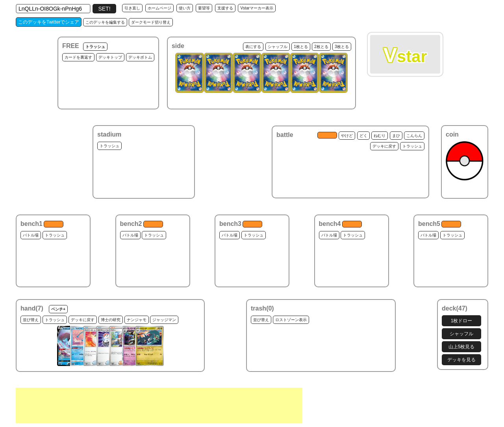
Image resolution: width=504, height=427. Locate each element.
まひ (396, 136)
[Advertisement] (159, 405)
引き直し (132, 8)
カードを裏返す (78, 57)
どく (363, 136)
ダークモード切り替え (151, 22)
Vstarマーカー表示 (257, 8)
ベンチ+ (58, 309)
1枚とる (301, 47)
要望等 (204, 8)
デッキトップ (110, 57)
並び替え (31, 320)
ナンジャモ (137, 320)
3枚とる (342, 47)
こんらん (414, 136)
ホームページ (159, 8)
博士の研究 (111, 320)
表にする (253, 47)
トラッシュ (95, 47)
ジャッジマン (164, 320)
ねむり (380, 136)
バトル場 (31, 235)
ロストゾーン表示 (291, 320)
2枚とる (321, 47)
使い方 (185, 8)
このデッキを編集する (105, 22)
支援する (225, 8)
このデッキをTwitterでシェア (49, 22)
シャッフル (278, 47)
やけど (347, 136)
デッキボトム (140, 57)
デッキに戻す (384, 146)
